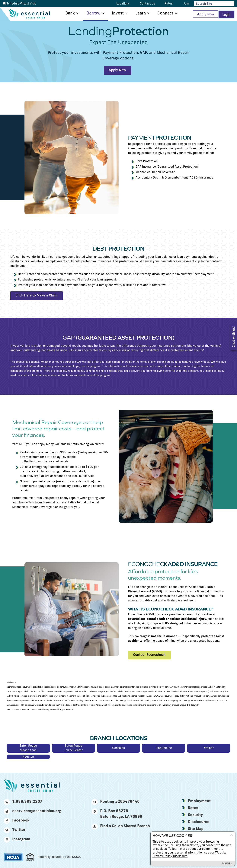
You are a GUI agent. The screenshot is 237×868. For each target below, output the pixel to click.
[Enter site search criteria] (214, 4)
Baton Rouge (28, 749)
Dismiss (226, 864)
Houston (28, 757)
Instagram (17, 839)
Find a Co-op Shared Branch (121, 826)
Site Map (196, 829)
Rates (193, 808)
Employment (199, 801)
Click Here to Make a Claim (37, 296)
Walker (209, 748)
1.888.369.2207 (23, 802)
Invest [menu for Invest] (115, 13)
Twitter (15, 830)
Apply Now (201, 15)
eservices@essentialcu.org (32, 811)
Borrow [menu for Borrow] (91, 13)
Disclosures (199, 822)
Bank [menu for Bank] (67, 13)
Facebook (17, 821)
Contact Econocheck (149, 655)
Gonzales (118, 748)
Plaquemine (164, 748)
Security (195, 815)
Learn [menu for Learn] (138, 13)
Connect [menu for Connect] (163, 13)
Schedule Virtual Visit (19, 4)
